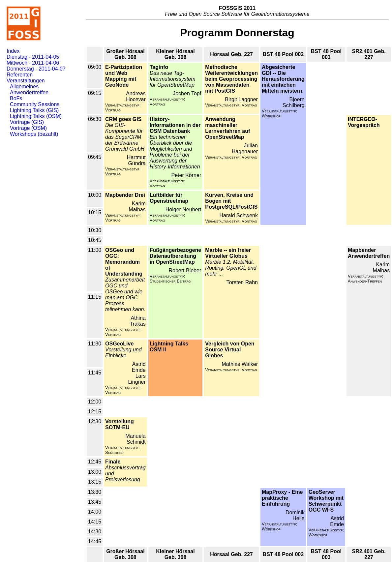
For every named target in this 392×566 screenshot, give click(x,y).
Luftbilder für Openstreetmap (169, 198)
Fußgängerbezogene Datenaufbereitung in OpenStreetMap (175, 256)
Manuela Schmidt (135, 439)
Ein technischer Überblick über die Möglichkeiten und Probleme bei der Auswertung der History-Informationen (175, 152)
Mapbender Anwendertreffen (369, 253)
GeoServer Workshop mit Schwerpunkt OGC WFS (326, 501)
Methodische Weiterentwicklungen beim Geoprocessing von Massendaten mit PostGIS (231, 79)
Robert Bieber (185, 270)
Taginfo (159, 67)
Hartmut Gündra (136, 160)
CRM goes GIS (123, 119)
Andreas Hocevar (136, 96)
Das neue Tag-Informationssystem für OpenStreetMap (173, 79)
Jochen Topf (187, 93)
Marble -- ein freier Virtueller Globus (228, 253)
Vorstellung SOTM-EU (120, 424)
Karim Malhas (137, 207)
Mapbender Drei (125, 195)
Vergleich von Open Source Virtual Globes (230, 350)
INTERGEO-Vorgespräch (364, 122)
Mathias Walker (240, 364)
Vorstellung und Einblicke (123, 353)
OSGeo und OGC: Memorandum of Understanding (124, 262)
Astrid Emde (139, 367)
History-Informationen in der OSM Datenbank (175, 125)
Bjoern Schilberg (294, 102)
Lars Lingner (137, 379)
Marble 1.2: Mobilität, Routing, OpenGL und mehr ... (231, 268)
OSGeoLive (119, 344)
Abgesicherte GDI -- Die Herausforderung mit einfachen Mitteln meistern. (283, 79)
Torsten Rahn (242, 282)
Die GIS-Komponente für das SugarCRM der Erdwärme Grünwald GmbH (125, 137)
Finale (113, 462)
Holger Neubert (183, 209)
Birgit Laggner (241, 99)
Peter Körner (186, 175)
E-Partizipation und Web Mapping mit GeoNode (124, 76)
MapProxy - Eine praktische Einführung (282, 498)
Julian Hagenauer (245, 149)
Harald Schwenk (239, 215)
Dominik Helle (295, 515)
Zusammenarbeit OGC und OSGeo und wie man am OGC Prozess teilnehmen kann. (125, 295)
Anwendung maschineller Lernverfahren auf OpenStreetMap (227, 128)
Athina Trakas (137, 321)
